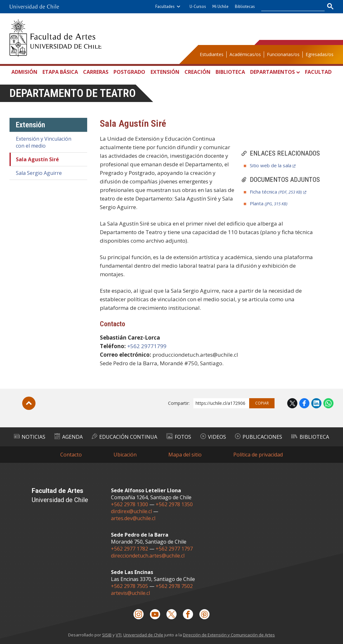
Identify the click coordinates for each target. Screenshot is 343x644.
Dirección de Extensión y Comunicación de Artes (229, 635)
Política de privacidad (258, 455)
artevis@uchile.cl (130, 593)
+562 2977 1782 (129, 549)
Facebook (304, 403)
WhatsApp (328, 403)
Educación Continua (124, 437)
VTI (119, 635)
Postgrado (129, 72)
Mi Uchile (220, 6)
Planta (269, 203)
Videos (213, 437)
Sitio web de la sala (271, 165)
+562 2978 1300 (129, 504)
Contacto (71, 455)
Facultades (165, 6)
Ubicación (125, 455)
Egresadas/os (320, 54)
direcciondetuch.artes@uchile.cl (148, 556)
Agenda (69, 437)
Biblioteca (230, 72)
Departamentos (272, 72)
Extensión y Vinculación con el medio (44, 142)
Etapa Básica (60, 72)
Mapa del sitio (185, 455)
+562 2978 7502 (174, 586)
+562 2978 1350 (174, 504)
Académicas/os (245, 54)
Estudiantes (212, 54)
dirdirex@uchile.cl (131, 511)
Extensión (165, 72)
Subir (29, 403)
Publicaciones (259, 437)
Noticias (30, 437)
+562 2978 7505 (129, 586)
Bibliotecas (245, 6)
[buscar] (289, 7)
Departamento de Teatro (73, 93)
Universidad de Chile (143, 635)
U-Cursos (198, 6)
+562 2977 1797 (174, 549)
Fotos (179, 437)
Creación (197, 72)
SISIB (107, 635)
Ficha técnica (276, 192)
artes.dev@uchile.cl (133, 518)
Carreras (96, 72)
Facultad (318, 72)
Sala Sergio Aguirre (39, 173)
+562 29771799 (147, 346)
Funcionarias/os (283, 54)
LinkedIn (316, 403)
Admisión (24, 72)
